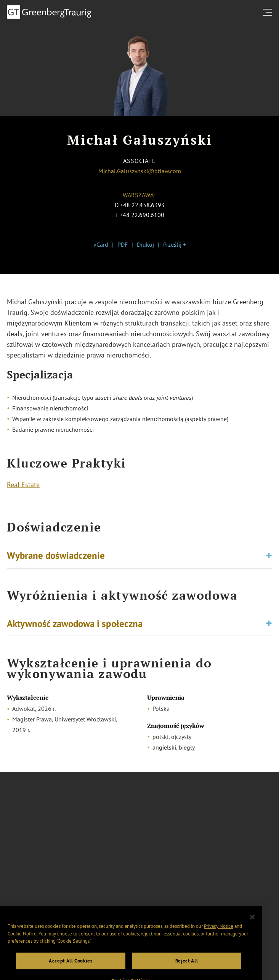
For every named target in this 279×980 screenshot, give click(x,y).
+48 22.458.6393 (142, 205)
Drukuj (145, 244)
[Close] (252, 923)
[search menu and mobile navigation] (269, 12)
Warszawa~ (140, 195)
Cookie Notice (22, 940)
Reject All (187, 967)
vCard (101, 244)
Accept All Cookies (71, 967)
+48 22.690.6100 (142, 215)
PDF (123, 244)
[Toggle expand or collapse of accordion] (269, 557)
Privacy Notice (219, 932)
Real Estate (23, 486)
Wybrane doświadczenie (56, 557)
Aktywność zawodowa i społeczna (75, 625)
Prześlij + (175, 244)
